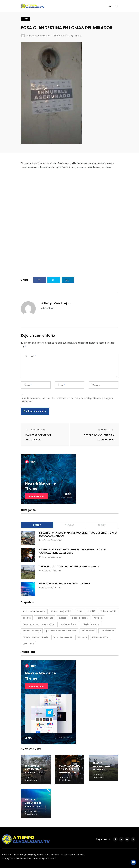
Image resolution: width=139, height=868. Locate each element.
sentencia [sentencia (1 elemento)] (82, 637)
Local (25, 19)
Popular (70, 525)
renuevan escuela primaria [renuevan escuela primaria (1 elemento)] (35, 637)
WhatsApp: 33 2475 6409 (62, 854)
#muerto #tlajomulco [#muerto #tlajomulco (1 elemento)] (61, 611)
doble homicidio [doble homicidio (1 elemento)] (108, 611)
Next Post (106, 430)
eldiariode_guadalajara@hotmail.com (31, 854)
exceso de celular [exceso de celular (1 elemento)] (80, 618)
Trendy (102, 525)
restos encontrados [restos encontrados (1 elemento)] (63, 637)
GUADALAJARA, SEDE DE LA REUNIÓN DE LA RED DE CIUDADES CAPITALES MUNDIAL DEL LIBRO (73, 551)
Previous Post (35, 430)
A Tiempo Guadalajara (56, 303)
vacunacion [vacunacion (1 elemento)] (28, 644)
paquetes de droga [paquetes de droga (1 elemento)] (32, 631)
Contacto (80, 854)
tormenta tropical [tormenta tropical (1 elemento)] (100, 637)
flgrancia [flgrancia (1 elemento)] (98, 618)
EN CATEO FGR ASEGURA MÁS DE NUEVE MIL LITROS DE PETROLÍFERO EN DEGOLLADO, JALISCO (78, 534)
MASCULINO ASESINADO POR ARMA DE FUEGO (64, 583)
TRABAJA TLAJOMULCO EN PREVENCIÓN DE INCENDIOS (69, 566)
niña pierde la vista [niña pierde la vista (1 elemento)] (91, 624)
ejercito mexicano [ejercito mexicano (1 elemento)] (45, 618)
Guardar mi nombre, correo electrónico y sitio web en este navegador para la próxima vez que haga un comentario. (68, 400)
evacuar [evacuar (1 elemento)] (62, 618)
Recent (37, 525)
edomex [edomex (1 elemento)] (27, 618)
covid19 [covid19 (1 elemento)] (91, 611)
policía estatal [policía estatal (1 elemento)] (88, 631)
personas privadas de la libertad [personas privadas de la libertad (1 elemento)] (61, 631)
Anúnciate (7, 854)
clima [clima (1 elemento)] (79, 611)
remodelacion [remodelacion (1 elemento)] (107, 631)
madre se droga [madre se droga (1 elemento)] (69, 624)
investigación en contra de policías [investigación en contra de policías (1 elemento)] (39, 624)
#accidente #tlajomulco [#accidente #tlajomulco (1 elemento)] (34, 611)
